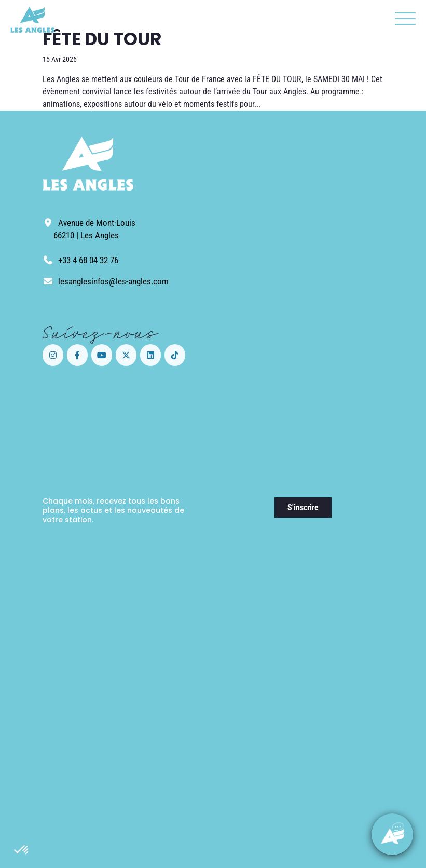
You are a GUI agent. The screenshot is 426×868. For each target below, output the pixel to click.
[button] (22, 850)
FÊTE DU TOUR (102, 39)
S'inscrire (303, 507)
